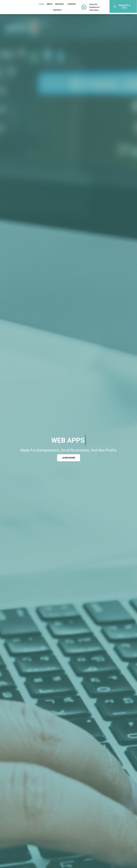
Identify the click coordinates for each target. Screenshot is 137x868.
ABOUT (50, 4)
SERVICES (60, 4)
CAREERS (72, 4)
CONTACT (57, 10)
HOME (41, 4)
